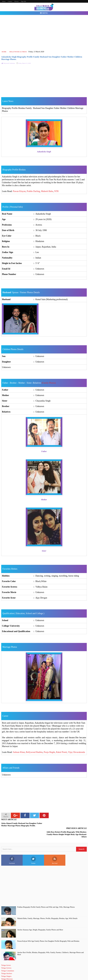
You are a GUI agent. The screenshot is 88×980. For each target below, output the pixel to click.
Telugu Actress (6, 959)
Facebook (12, 852)
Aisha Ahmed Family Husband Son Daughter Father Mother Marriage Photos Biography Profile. (22, 825)
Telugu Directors (7, 970)
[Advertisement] (44, 33)
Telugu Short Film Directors (11, 973)
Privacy (17, 1)
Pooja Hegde (49, 752)
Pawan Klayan (19, 191)
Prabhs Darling (33, 191)
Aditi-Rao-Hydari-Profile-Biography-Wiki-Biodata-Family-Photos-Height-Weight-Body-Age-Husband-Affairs (67, 826)
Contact (10, 1)
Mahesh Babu (47, 191)
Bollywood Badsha (34, 752)
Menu (44, 13)
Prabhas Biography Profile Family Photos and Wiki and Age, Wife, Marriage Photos (46, 898)
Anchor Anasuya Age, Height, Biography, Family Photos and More (40, 921)
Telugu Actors (6, 957)
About (4, 1)
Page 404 (24, 1)
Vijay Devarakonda (76, 752)
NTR (56, 191)
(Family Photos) (49, 383)
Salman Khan (19, 752)
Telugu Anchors (7, 965)
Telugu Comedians (8, 962)
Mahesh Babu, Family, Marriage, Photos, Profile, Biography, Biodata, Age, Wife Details (47, 910)
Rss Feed (55, 852)
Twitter (33, 852)
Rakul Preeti (61, 752)
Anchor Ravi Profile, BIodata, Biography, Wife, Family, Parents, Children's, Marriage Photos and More (51, 945)
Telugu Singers (6, 967)
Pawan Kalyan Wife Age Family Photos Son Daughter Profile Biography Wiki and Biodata (48, 932)
